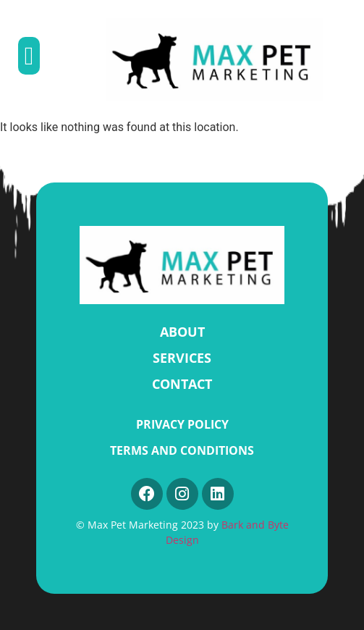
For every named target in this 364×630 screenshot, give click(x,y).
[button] (29, 56)
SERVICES (182, 358)
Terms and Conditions (182, 450)
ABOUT (182, 332)
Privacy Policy (182, 424)
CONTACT (182, 384)
